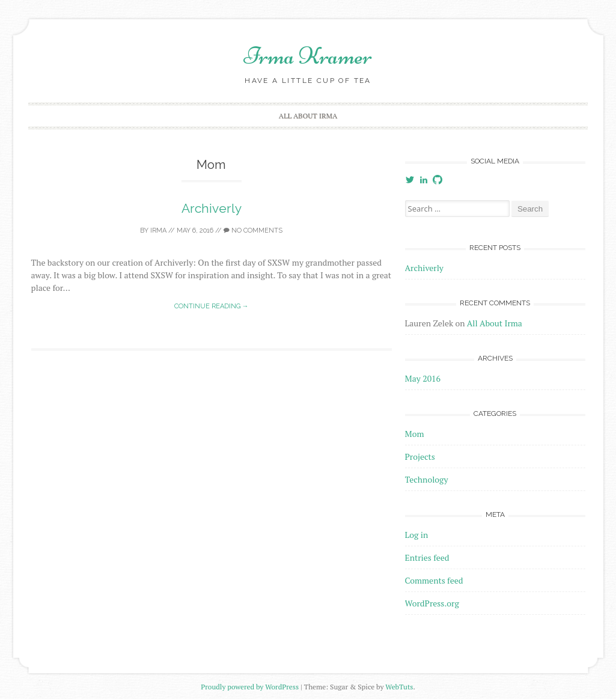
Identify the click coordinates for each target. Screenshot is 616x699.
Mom (415, 434)
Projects (420, 456)
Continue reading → (212, 306)
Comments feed (434, 580)
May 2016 (423, 378)
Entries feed (427, 557)
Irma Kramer (308, 56)
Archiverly (212, 208)
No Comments (253, 230)
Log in (417, 535)
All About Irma (308, 116)
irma (158, 230)
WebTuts (399, 687)
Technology (427, 479)
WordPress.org (432, 603)
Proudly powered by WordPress (250, 687)
